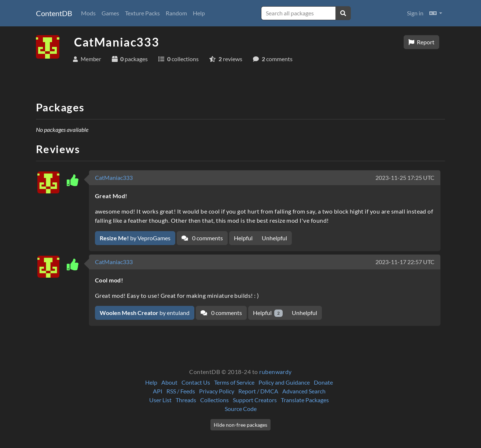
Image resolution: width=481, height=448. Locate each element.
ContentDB (54, 13)
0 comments (202, 238)
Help (199, 13)
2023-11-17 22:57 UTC (405, 262)
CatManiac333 (114, 177)
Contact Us (196, 382)
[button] (436, 13)
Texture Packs (142, 13)
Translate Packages (305, 400)
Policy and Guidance (284, 382)
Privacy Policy (217, 391)
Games (110, 13)
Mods (88, 13)
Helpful (243, 238)
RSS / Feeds (181, 391)
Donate (323, 382)
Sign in (415, 13)
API (158, 391)
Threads (186, 400)
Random (176, 13)
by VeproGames (135, 238)
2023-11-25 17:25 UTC (405, 177)
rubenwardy (276, 372)
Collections (214, 400)
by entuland (145, 313)
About (169, 382)
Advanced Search (304, 391)
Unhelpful (274, 238)
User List (160, 400)
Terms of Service (234, 382)
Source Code (241, 409)
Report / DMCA (258, 391)
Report (421, 42)
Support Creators (255, 400)
